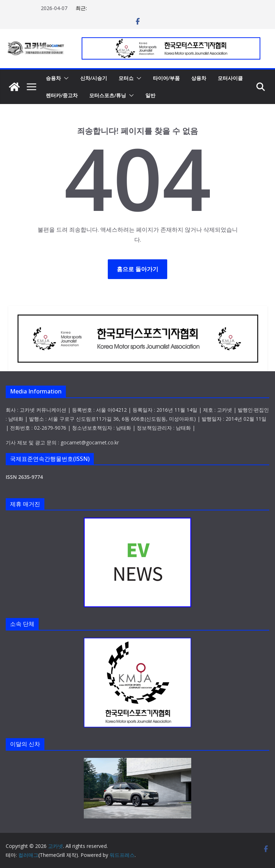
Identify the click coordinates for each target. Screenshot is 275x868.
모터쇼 (126, 78)
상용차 (199, 78)
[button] (65, 78)
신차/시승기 (94, 78)
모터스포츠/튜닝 (108, 95)
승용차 (53, 78)
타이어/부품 (166, 78)
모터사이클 (230, 78)
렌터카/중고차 (62, 95)
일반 (150, 95)
